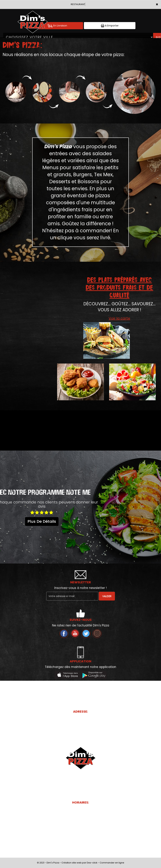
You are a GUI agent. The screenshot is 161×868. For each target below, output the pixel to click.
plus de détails (42, 521)
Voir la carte (119, 318)
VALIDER (107, 596)
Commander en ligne (112, 863)
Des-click (92, 863)
